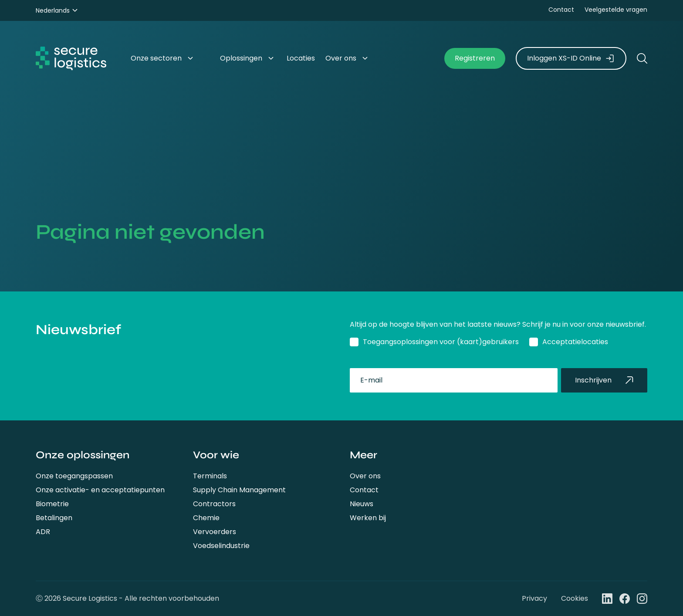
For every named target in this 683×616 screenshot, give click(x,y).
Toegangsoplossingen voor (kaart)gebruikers (441, 342)
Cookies (575, 598)
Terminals (210, 476)
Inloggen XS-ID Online (571, 58)
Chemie (206, 518)
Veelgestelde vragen (616, 10)
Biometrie (52, 504)
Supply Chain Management (239, 490)
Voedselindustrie (221, 546)
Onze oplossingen (83, 455)
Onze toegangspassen (74, 476)
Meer (363, 455)
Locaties (301, 58)
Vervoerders (215, 532)
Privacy (534, 598)
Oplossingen (241, 58)
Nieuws (362, 504)
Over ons (365, 476)
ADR (43, 532)
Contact (561, 10)
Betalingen (54, 518)
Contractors (214, 504)
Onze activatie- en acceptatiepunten (100, 490)
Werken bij (368, 518)
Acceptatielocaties (575, 342)
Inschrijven (604, 380)
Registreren (475, 58)
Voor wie (216, 455)
